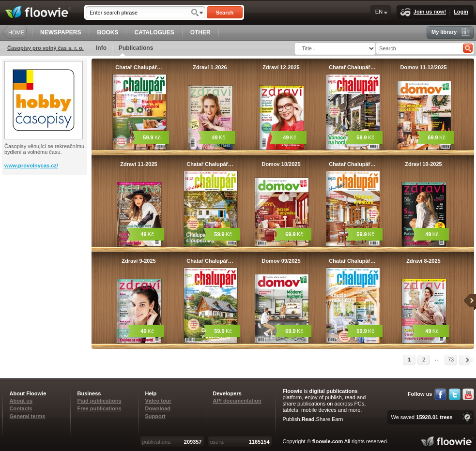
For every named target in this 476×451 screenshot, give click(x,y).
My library (451, 32)
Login (461, 12)
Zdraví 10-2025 (423, 164)
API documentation (237, 401)
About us (21, 401)
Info (101, 48)
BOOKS (107, 32)
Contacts (21, 408)
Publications (136, 50)
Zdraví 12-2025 (281, 67)
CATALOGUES (154, 32)
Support (155, 416)
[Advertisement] (46, 213)
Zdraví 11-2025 (138, 164)
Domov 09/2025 (281, 261)
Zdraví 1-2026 (210, 67)
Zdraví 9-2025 (138, 261)
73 (451, 360)
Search (225, 13)
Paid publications (100, 401)
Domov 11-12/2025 (424, 67)
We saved (422, 417)
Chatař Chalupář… (139, 67)
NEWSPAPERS (61, 32)
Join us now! (423, 12)
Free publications (100, 408)
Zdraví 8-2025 (423, 261)
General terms (28, 416)
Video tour (158, 401)
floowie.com (328, 441)
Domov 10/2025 (281, 164)
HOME (16, 32)
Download (158, 408)
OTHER (200, 32)
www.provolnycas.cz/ (31, 165)
